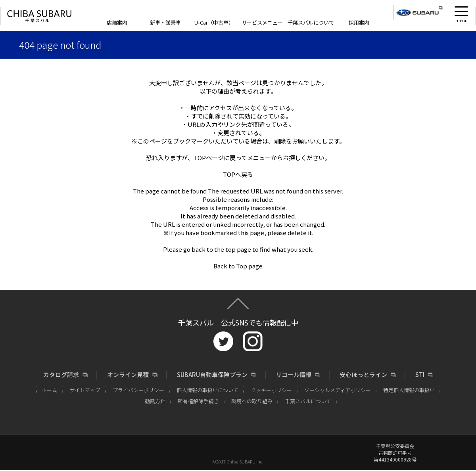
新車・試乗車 (165, 22)
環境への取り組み (252, 401)
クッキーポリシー (271, 390)
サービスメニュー (262, 22)
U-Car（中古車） (214, 22)
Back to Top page (238, 266)
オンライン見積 (128, 375)
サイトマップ (85, 390)
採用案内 (359, 22)
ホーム (49, 390)
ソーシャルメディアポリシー (338, 390)
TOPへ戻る (238, 174)
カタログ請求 (61, 375)
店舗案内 (117, 22)
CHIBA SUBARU (39, 16)
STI (420, 375)
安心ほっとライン (363, 375)
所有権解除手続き (198, 401)
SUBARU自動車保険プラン (212, 375)
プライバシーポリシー (138, 390)
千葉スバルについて (311, 22)
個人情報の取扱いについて (207, 390)
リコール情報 (294, 375)
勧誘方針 (155, 401)
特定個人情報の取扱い (409, 390)
